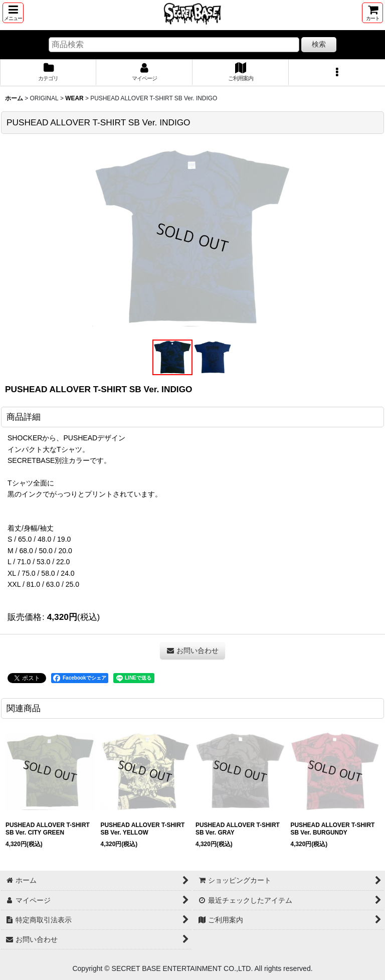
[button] (13, 13)
